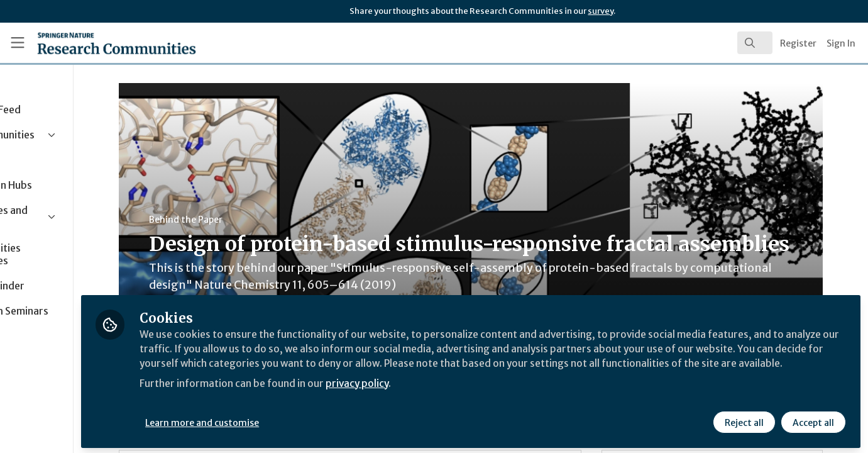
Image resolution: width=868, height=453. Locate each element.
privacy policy (448, 395)
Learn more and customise (290, 420)
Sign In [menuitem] (841, 43)
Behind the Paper (238, 220)
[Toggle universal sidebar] (18, 43)
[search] (755, 43)
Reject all (744, 420)
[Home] (99, 43)
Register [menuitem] (798, 43)
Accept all (813, 420)
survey (601, 11)
